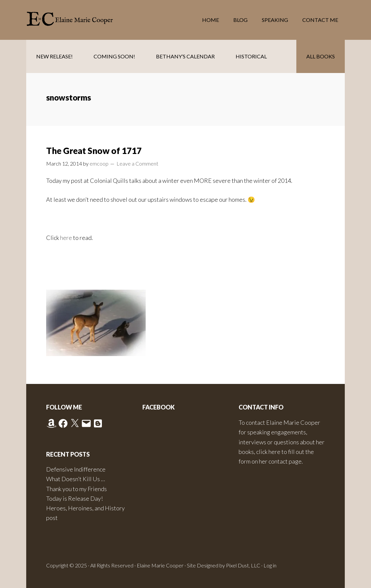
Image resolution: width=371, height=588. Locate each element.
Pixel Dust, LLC (243, 565)
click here (268, 452)
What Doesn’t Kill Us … (75, 479)
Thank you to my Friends (76, 489)
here (67, 238)
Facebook (159, 407)
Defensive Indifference (76, 469)
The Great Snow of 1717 (94, 151)
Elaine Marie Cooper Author (79, 20)
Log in (270, 565)
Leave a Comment (137, 163)
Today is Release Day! (74, 498)
